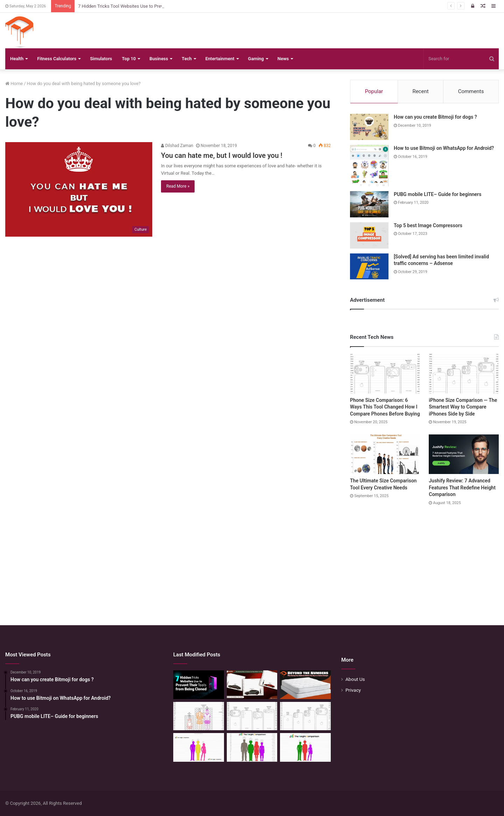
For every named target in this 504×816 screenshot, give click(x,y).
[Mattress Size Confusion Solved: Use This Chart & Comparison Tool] (199, 716)
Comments (471, 91)
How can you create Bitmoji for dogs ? (435, 117)
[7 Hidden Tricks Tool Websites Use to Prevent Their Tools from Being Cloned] (199, 685)
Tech (187, 59)
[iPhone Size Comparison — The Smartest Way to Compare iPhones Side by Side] (464, 374)
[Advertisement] (252, 559)
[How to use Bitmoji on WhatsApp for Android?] (369, 166)
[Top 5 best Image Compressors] (369, 235)
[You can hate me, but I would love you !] (79, 190)
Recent (420, 91)
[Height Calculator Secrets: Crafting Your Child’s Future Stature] (199, 747)
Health (17, 59)
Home (14, 83)
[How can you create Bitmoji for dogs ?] (369, 127)
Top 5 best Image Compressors (428, 225)
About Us (355, 679)
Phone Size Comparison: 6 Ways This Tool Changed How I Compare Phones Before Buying (385, 407)
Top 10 (129, 59)
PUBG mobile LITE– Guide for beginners (437, 194)
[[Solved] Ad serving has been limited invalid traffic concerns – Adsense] (369, 266)
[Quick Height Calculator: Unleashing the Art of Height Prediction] (252, 747)
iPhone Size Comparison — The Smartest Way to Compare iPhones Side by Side (463, 407)
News (283, 59)
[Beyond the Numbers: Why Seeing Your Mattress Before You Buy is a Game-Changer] (305, 685)
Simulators (101, 59)
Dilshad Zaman (177, 146)
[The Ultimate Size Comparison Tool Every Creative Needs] (385, 454)
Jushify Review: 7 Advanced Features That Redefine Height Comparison (462, 487)
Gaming (256, 59)
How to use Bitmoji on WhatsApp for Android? (444, 148)
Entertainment (220, 59)
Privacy (353, 690)
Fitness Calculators (57, 59)
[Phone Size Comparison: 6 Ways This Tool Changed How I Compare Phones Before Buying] (385, 374)
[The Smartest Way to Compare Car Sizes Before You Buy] (252, 685)
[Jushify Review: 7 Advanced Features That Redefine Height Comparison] (464, 454)
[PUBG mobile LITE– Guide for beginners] (369, 204)
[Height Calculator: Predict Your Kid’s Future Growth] (305, 747)
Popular (374, 91)
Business (159, 59)
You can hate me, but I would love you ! (222, 155)
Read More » (178, 186)
